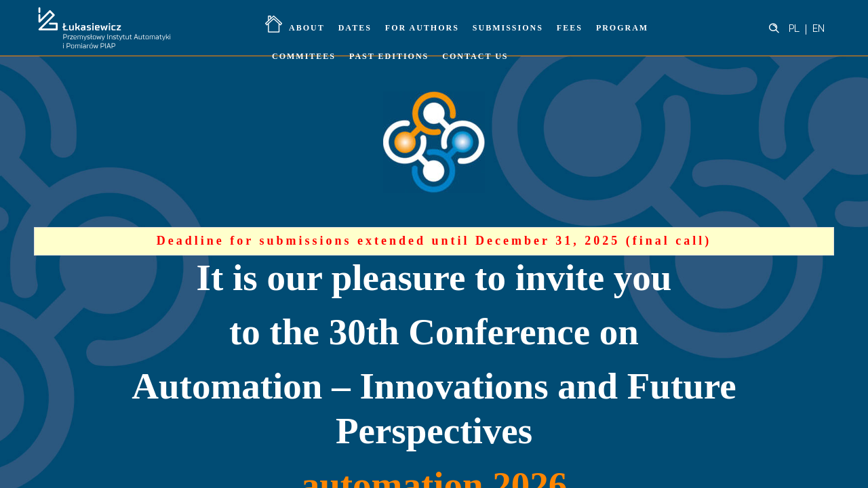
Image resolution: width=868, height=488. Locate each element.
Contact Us (475, 56)
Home (274, 24)
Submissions (508, 28)
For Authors (422, 28)
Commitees (304, 56)
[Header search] (774, 28)
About (307, 28)
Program (622, 28)
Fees (570, 28)
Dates (355, 28)
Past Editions (389, 56)
